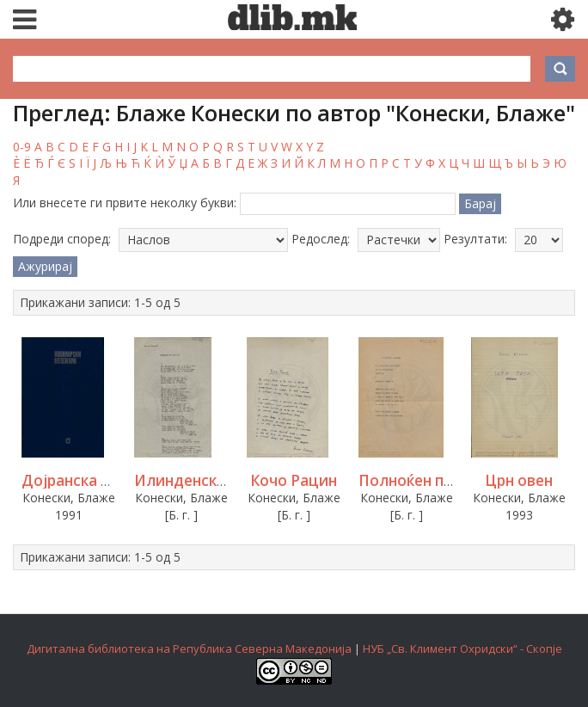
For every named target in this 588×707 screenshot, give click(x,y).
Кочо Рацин (294, 480)
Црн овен (519, 480)
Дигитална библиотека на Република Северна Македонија (189, 649)
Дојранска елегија (89, 480)
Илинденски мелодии (216, 480)
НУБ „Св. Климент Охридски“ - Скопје (462, 649)
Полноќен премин (424, 480)
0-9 (22, 147)
